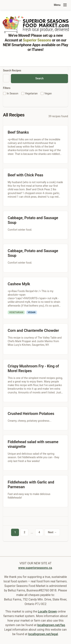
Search (39, 78)
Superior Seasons (37, 40)
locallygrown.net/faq (51, 625)
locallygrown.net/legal (43, 634)
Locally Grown (47, 611)
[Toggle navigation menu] (65, 5)
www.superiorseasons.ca (35, 568)
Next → (52, 532)
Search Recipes (12, 70)
